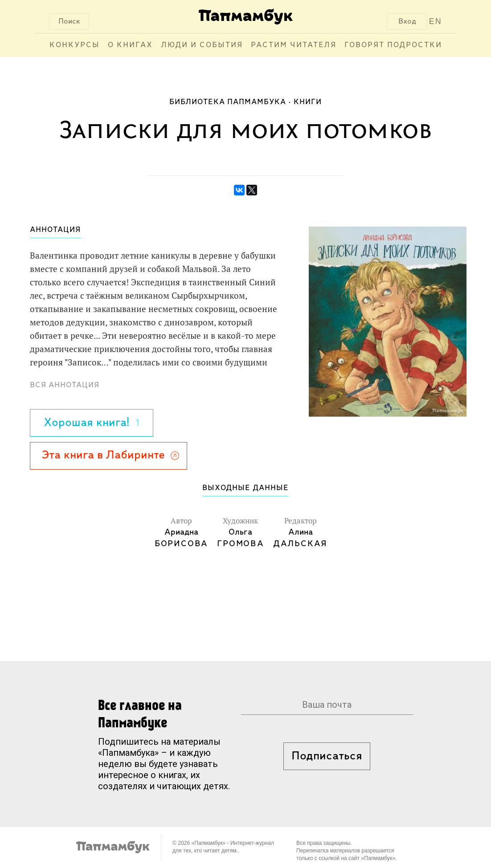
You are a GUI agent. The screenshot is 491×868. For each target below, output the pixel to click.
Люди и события (202, 45)
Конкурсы (75, 45)
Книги (308, 102)
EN (436, 21)
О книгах (130, 45)
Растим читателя (294, 45)
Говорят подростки (393, 45)
